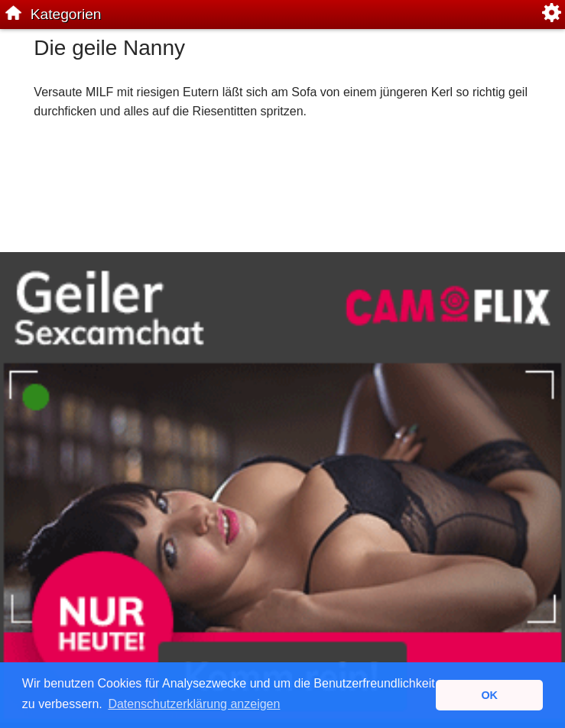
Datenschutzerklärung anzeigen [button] (194, 704)
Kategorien (66, 14)
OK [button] (489, 695)
